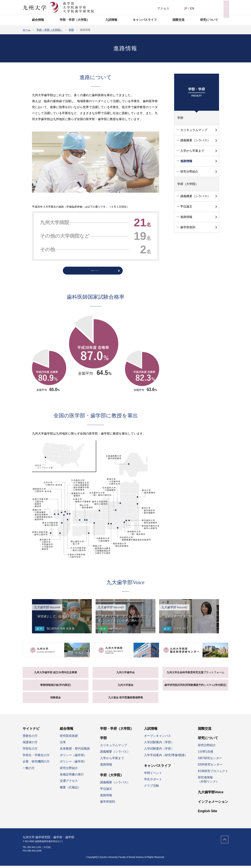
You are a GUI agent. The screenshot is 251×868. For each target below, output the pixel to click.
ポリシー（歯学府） (73, 764)
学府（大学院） (188, 184)
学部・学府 (197, 93)
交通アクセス (69, 783)
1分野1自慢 (206, 754)
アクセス (163, 9)
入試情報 (111, 20)
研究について (209, 20)
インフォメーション (213, 804)
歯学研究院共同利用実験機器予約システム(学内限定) (195, 687)
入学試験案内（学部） (159, 744)
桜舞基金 (56, 700)
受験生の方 (30, 738)
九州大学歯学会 (125, 674)
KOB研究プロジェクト (213, 773)
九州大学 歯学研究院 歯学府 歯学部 (58, 7)
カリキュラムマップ (194, 130)
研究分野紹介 (189, 172)
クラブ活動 (151, 788)
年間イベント (153, 775)
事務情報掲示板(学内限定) (55, 687)
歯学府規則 (108, 804)
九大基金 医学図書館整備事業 (125, 700)
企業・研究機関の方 (36, 764)
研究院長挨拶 (69, 738)
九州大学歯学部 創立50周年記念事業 (55, 674)
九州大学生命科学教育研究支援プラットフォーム (195, 674)
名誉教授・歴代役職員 (75, 751)
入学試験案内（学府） (159, 751)
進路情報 (186, 161)
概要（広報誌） (70, 789)
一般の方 (29, 770)
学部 (180, 118)
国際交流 (178, 20)
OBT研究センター (210, 760)
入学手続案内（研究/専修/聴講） (166, 757)
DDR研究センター (210, 767)
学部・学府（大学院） (75, 20)
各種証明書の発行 (72, 776)
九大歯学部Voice (211, 794)
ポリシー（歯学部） (73, 757)
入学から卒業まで (192, 151)
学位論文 (186, 206)
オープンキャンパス (157, 738)
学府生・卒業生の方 (36, 757)
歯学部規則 (188, 227)
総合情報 (38, 20)
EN (192, 9)
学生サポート (153, 781)
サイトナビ (219, 7)
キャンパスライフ (145, 20)
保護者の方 (30, 744)
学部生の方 (30, 751)
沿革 (63, 744)
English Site (208, 813)
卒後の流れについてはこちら (95, 272)
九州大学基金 (125, 687)
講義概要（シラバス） (195, 140)
